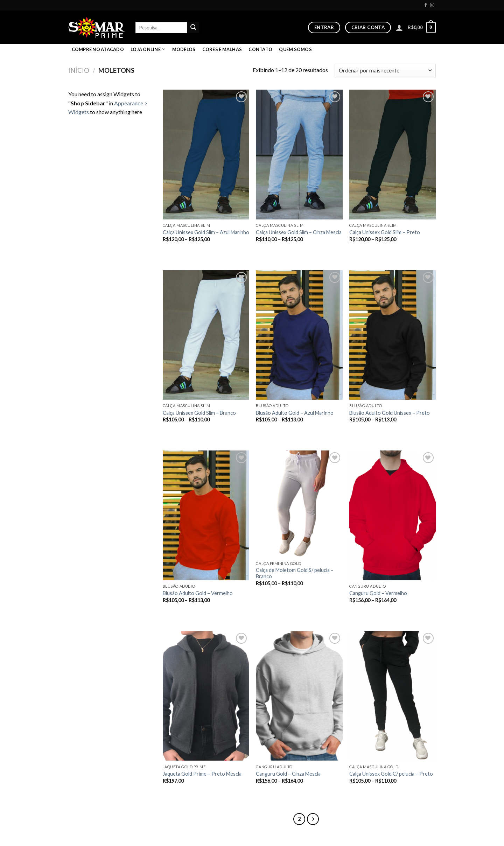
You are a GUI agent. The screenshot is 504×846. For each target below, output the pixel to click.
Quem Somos (295, 49)
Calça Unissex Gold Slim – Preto (385, 232)
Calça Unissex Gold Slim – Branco (199, 413)
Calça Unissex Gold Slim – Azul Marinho (206, 232)
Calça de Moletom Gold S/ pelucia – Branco (295, 573)
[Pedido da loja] (385, 71)
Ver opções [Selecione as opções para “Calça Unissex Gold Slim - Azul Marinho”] (181, 251)
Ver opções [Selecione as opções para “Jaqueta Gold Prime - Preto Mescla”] (181, 792)
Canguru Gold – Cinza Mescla (288, 774)
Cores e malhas (222, 49)
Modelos (184, 49)
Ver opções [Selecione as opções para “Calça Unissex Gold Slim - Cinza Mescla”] (274, 251)
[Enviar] (193, 28)
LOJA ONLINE (148, 49)
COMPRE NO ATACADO (98, 49)
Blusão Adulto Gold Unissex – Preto (390, 413)
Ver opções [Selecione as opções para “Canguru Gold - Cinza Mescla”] (274, 792)
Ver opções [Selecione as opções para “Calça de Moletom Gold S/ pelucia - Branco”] (274, 595)
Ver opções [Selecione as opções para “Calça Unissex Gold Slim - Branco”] (181, 431)
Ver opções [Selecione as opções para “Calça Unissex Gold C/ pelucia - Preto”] (368, 792)
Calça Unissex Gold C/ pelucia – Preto (391, 774)
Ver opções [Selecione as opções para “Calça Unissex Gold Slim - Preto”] (368, 251)
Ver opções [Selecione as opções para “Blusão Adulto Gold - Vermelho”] (181, 612)
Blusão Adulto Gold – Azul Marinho (295, 413)
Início (79, 70)
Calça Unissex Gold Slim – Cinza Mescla (299, 232)
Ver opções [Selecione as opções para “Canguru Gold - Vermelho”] (368, 612)
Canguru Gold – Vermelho (378, 593)
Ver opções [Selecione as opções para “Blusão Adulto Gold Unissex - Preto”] (368, 431)
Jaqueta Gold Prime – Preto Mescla (202, 774)
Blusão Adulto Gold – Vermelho (198, 593)
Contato (260, 49)
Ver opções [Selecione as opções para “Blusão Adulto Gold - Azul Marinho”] (274, 431)
